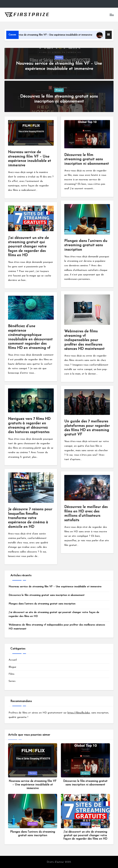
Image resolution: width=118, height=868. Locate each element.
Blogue (59, 90)
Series (59, 57)
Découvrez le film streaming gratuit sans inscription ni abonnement (87, 159)
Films (11, 674)
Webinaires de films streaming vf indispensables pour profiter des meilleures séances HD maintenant (84, 340)
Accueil (13, 660)
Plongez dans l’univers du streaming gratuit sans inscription (86, 245)
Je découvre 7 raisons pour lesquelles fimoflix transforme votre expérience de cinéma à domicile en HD (30, 518)
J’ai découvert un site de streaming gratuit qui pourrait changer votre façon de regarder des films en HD (28, 247)
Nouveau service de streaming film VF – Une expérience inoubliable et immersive (59, 35)
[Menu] (111, 15)
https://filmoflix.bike (79, 713)
